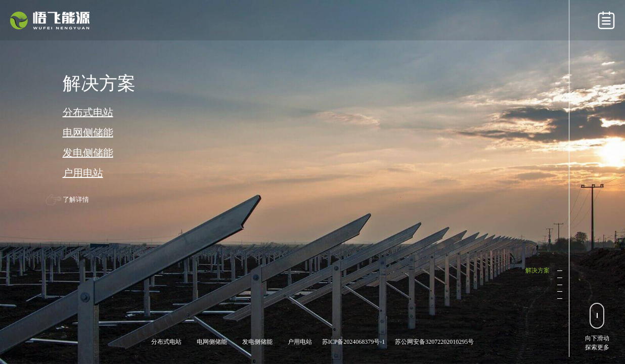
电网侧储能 (88, 132)
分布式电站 (88, 112)
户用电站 (83, 173)
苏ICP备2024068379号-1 (354, 342)
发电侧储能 (88, 153)
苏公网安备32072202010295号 (434, 342)
